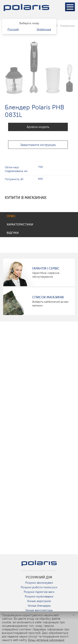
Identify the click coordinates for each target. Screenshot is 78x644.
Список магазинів (48, 297)
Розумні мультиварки (39, 597)
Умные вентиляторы (39, 610)
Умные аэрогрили (39, 601)
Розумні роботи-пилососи (39, 587)
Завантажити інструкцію (38, 145)
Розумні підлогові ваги (39, 592)
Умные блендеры (39, 606)
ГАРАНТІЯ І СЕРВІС (46, 268)
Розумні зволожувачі (39, 583)
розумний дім (39, 577)
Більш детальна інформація (46, 640)
